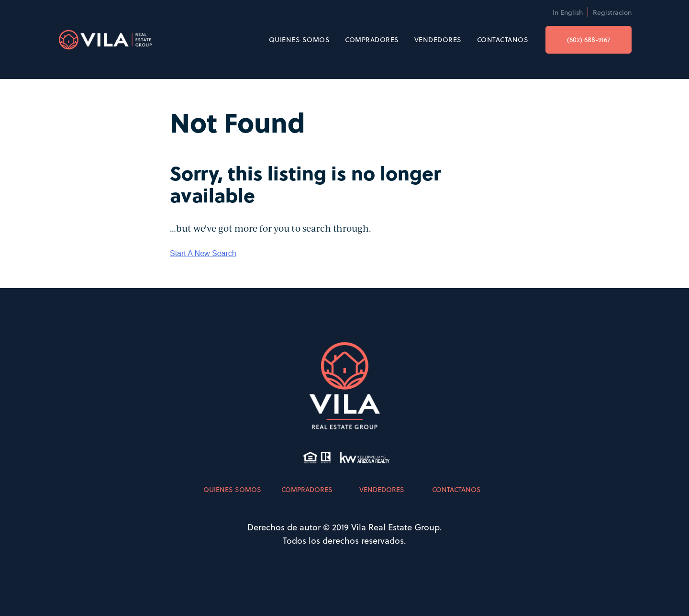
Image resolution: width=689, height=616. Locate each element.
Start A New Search (203, 253)
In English (568, 12)
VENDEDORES (438, 39)
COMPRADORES (372, 39)
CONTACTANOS (503, 39)
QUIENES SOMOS (300, 39)
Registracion (612, 12)
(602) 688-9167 (589, 39)
